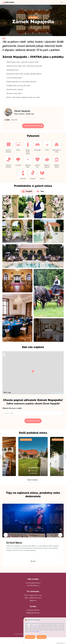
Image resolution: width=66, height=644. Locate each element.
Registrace (33, 600)
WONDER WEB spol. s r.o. (61, 643)
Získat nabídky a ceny (33, 421)
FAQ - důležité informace (33, 598)
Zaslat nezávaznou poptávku (33, 126)
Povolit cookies (30, 637)
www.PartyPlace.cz (33, 585)
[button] (33, 371)
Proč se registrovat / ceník (33, 595)
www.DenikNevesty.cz (33, 583)
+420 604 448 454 (33, 610)
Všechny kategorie (33, 480)
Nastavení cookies (19, 634)
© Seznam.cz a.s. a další (59, 394)
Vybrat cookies (41, 637)
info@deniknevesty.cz (33, 613)
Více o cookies (36, 632)
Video (40, 191)
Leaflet (52, 394)
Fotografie (27, 191)
